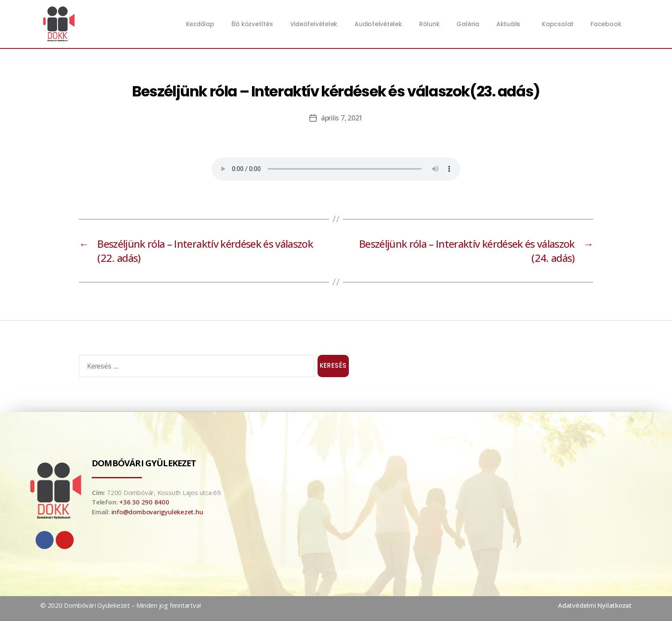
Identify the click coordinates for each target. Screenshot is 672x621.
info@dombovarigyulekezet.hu (157, 512)
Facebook (606, 24)
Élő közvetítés (252, 24)
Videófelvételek (314, 24)
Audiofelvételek (378, 24)
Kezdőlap (200, 24)
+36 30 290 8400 (144, 502)
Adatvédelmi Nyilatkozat (595, 605)
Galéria (468, 24)
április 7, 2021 (342, 118)
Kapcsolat (558, 24)
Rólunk (429, 24)
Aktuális (510, 24)
